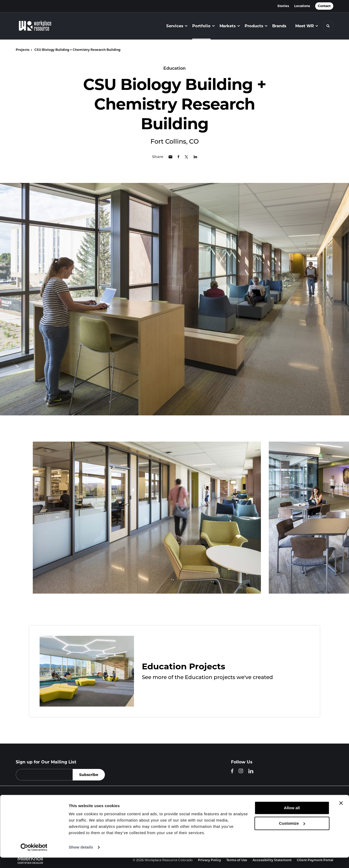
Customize (292, 834)
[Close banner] (341, 813)
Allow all (292, 818)
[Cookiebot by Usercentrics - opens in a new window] (34, 858)
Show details (81, 858)
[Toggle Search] (328, 26)
